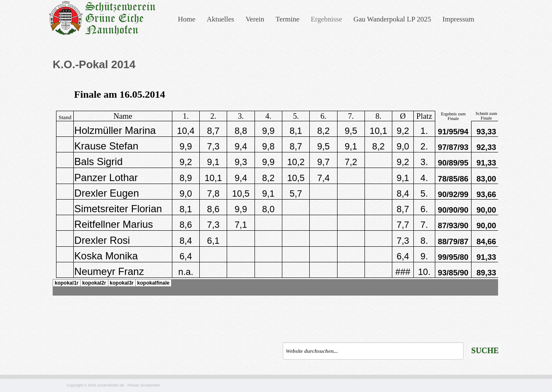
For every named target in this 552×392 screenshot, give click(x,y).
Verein (255, 19)
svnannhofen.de (111, 385)
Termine (287, 19)
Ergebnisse (326, 19)
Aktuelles (221, 19)
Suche (485, 351)
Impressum (458, 19)
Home (187, 19)
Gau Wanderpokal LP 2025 (392, 19)
